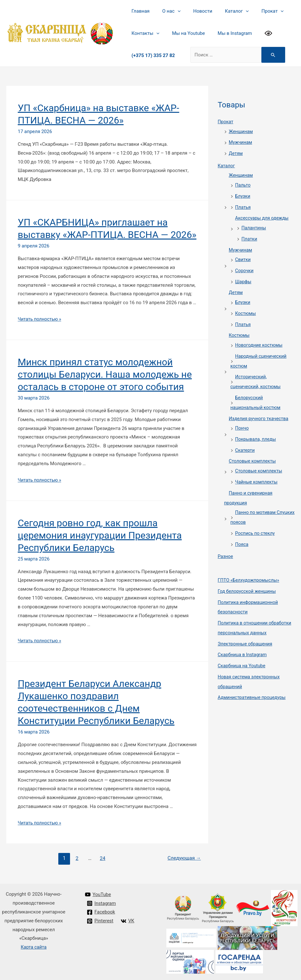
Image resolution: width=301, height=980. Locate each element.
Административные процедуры (253, 682)
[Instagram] (102, 903)
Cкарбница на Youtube (242, 651)
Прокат (258, 11)
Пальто (243, 183)
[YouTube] (98, 894)
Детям (236, 152)
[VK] (128, 921)
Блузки (243, 194)
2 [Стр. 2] (76, 858)
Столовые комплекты (253, 452)
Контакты (144, 33)
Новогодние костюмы (260, 339)
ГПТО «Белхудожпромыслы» (250, 568)
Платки (250, 236)
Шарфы (243, 277)
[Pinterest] (100, 921)
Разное (226, 545)
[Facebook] (101, 912)
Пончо (242, 420)
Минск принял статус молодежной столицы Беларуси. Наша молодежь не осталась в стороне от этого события (105, 374)
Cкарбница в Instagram (243, 641)
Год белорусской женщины (248, 579)
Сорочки (245, 266)
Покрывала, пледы (256, 431)
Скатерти (245, 441)
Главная (139, 11)
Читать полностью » (40, 319)
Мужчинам (241, 142)
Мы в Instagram (227, 33)
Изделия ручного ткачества (260, 410)
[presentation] (173, 11)
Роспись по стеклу (256, 522)
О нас (167, 11)
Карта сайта (34, 947)
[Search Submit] (272, 55)
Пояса (242, 533)
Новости (195, 11)
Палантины (254, 225)
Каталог (226, 11)
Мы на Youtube (184, 33)
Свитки (243, 256)
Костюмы (246, 308)
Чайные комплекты (257, 472)
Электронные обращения (246, 630)
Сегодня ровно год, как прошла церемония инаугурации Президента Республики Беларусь (100, 535)
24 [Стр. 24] (102, 858)
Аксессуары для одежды (263, 215)
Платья (243, 205)
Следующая (183, 858)
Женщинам (241, 131)
